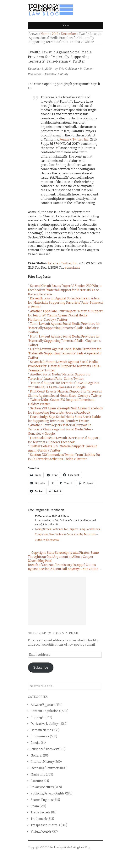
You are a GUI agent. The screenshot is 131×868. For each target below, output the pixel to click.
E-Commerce (40, 736)
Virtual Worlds (41, 832)
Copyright (38, 717)
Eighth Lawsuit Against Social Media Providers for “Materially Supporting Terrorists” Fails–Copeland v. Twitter (65, 353)
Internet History (42, 762)
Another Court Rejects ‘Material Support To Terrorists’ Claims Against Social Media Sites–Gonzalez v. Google (61, 429)
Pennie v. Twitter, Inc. (74, 139)
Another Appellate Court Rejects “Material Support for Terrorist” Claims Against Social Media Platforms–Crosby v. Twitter (65, 315)
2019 (55, 34)
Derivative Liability (56, 74)
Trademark (39, 819)
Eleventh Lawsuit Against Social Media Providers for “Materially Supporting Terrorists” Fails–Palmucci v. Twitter (66, 303)
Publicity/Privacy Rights (48, 793)
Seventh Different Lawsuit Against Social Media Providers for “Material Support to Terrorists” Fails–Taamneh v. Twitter (64, 366)
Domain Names (42, 730)
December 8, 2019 (40, 69)
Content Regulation (45, 711)
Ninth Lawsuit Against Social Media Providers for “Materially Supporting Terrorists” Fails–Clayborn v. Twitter (64, 341)
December (69, 34)
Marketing (38, 774)
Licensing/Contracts (45, 768)
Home (45, 34)
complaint (72, 268)
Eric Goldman (68, 69)
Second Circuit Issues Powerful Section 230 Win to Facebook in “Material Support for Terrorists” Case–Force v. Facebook (65, 290)
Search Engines (42, 800)
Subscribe (41, 667)
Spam (35, 806)
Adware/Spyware (43, 705)
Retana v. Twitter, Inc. (63, 263)
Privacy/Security (42, 787)
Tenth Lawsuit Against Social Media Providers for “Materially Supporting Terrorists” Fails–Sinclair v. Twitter (64, 328)
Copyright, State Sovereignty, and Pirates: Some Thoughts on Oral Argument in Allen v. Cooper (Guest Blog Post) (63, 557)
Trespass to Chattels (45, 825)
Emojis (35, 743)
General (37, 755)
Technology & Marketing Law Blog (70, 847)
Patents (36, 781)
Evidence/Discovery (45, 749)
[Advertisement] (57, 601)
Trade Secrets (41, 812)
